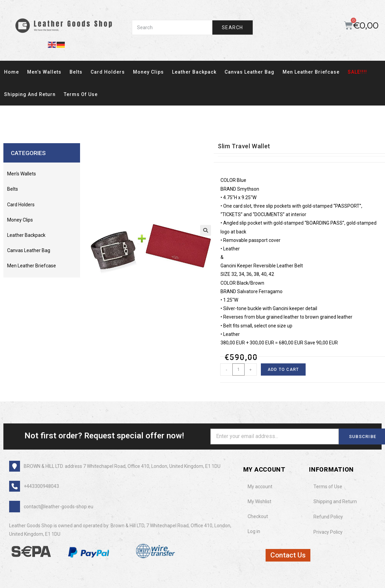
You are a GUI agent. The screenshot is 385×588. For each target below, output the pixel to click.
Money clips (148, 72)
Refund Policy (328, 517)
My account (260, 487)
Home (12, 72)
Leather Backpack (194, 72)
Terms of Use (81, 94)
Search (232, 27)
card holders (108, 72)
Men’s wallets (44, 72)
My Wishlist (259, 501)
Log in (254, 531)
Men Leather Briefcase (311, 72)
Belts (76, 72)
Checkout (258, 516)
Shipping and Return (30, 94)
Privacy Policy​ (328, 532)
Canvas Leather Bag (249, 72)
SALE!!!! (357, 72)
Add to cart (283, 369)
